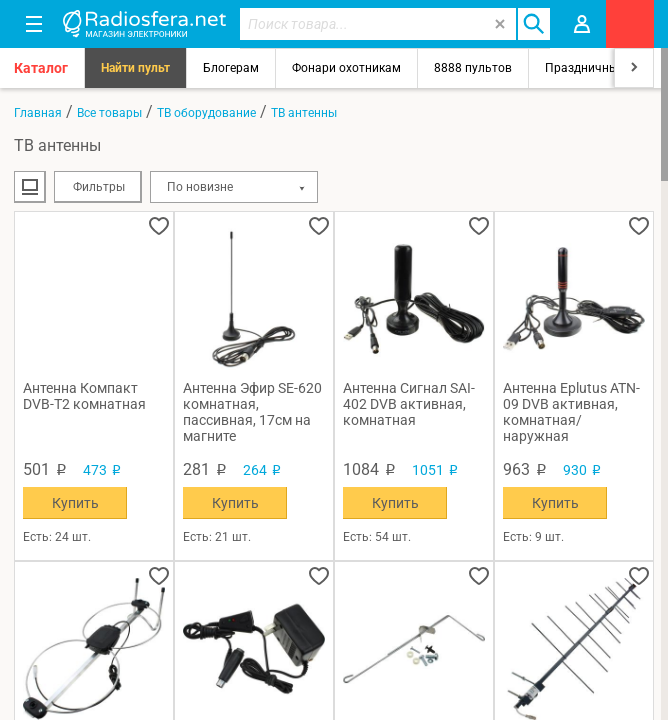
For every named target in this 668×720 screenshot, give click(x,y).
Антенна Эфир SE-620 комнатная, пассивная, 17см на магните (252, 412)
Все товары (109, 113)
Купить (75, 503)
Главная (38, 113)
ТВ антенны (304, 113)
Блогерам (231, 68)
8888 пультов (473, 68)
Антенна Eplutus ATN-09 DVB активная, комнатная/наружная (571, 412)
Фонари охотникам (346, 68)
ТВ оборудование (206, 113)
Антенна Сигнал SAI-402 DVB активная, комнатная (409, 404)
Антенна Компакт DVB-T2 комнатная (84, 396)
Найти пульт (135, 68)
